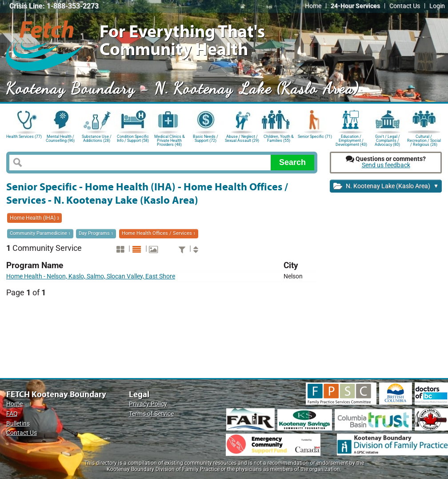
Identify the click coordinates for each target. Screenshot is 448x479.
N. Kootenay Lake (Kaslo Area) (386, 187)
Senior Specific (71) (315, 137)
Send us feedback (386, 165)
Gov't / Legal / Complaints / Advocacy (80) (387, 140)
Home (313, 6)
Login (437, 6)
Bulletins (18, 424)
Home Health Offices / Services (159, 233)
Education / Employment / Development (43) (351, 140)
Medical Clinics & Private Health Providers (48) (170, 140)
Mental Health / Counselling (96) (60, 139)
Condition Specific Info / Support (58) (133, 139)
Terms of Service (151, 414)
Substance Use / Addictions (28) (97, 139)
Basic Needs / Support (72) (206, 139)
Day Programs (96, 233)
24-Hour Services (355, 6)
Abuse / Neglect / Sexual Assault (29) (242, 139)
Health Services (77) (24, 137)
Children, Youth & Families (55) (279, 139)
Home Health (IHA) (34, 218)
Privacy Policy (148, 404)
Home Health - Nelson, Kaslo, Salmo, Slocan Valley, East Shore (91, 276)
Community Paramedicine (40, 233)
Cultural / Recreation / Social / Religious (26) (424, 140)
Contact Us (405, 6)
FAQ (12, 414)
